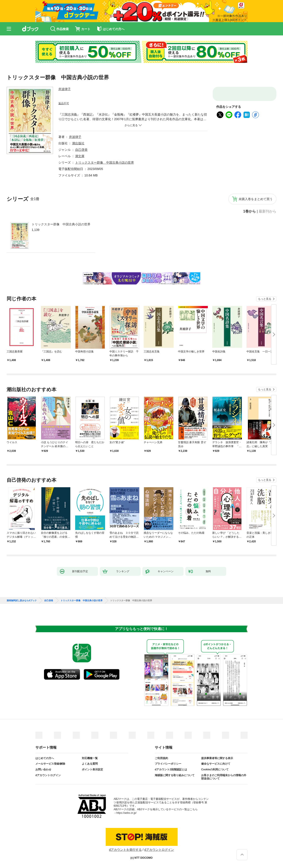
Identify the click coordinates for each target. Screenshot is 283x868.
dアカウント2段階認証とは (171, 769)
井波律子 (65, 89)
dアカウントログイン (48, 775)
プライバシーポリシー (168, 764)
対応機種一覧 (90, 758)
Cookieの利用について (215, 769)
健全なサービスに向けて (216, 764)
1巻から (250, 211)
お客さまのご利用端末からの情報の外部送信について (224, 777)
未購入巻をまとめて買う (256, 199)
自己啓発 (81, 150)
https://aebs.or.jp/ (126, 813)
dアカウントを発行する (125, 850)
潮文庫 (80, 156)
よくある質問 (90, 764)
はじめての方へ (45, 758)
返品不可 (64, 103)
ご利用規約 (161, 758)
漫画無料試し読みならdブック (22, 601)
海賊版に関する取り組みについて (175, 775)
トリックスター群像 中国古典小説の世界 (61, 224)
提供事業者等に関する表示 (217, 758)
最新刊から (268, 211)
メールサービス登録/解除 (50, 764)
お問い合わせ (43, 769)
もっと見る (265, 299)
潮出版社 (78, 143)
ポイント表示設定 (92, 769)
